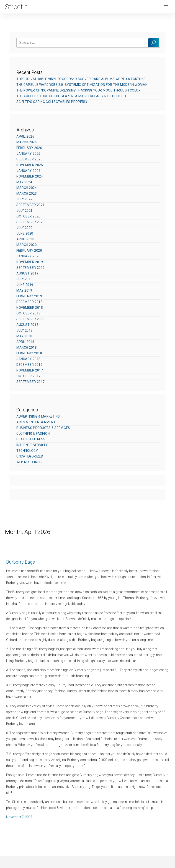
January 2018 (28, 359)
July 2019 (24, 279)
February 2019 (29, 296)
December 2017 (29, 365)
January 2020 (28, 256)
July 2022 (24, 199)
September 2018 (31, 319)
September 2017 (31, 382)
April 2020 (25, 239)
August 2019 (27, 273)
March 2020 (27, 245)
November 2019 (30, 262)
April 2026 (25, 136)
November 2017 (30, 370)
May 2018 (24, 336)
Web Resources (30, 462)
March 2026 (27, 142)
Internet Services (32, 445)
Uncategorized (30, 456)
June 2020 (25, 233)
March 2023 (27, 193)
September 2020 (31, 222)
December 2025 (29, 159)
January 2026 (28, 154)
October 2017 (28, 376)
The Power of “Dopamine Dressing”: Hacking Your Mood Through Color (78, 90)
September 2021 (31, 205)
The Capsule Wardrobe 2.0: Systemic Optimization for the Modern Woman (82, 85)
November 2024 (30, 176)
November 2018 (30, 308)
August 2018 (27, 325)
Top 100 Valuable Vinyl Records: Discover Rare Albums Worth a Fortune (81, 79)
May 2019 (24, 290)
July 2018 (24, 330)
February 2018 (29, 353)
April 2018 (25, 342)
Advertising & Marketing (38, 416)
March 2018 (27, 348)
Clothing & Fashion (33, 434)
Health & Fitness (31, 439)
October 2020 (28, 216)
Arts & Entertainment (36, 422)
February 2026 (29, 148)
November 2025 (30, 165)
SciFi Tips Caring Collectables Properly (52, 102)
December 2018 (29, 302)
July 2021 (24, 211)
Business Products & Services (43, 428)
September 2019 (31, 268)
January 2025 (28, 171)
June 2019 (25, 285)
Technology (27, 451)
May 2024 (24, 182)
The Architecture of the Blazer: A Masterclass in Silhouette (72, 96)
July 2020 (24, 228)
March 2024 (27, 188)
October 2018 (28, 313)
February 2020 (29, 251)
